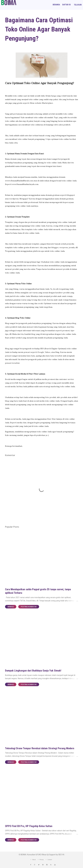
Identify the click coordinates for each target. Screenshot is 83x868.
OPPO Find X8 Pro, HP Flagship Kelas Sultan (29, 826)
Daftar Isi (66, 5)
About (34, 860)
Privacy (42, 860)
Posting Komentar (29, 607)
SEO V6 (61, 855)
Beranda (56, 5)
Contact (50, 860)
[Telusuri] (78, 5)
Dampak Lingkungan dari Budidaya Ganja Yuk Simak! (33, 671)
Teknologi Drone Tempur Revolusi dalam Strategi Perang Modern (40, 748)
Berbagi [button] (11, 607)
